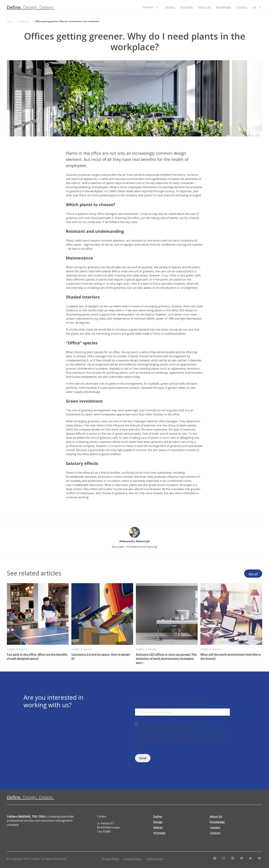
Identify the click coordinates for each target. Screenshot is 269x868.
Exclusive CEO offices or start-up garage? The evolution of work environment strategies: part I (166, 658)
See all (253, 574)
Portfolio (187, 7)
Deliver (158, 827)
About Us (204, 7)
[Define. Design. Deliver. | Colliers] (31, 7)
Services (148, 7)
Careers (170, 7)
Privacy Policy (111, 859)
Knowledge (224, 7)
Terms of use (154, 859)
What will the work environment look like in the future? (231, 656)
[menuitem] (255, 7)
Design (158, 822)
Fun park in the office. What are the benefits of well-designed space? (37, 656)
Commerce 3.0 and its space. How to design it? (101, 656)
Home (10, 21)
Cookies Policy (133, 859)
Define (158, 816)
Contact (242, 7)
